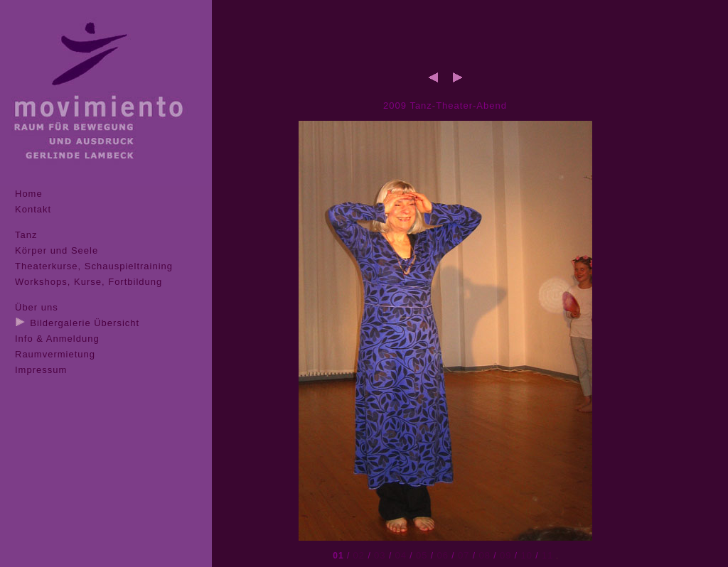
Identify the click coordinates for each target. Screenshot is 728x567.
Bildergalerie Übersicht (85, 323)
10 (526, 555)
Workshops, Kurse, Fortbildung (89, 282)
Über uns (37, 307)
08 (485, 555)
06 (443, 555)
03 (380, 555)
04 (401, 555)
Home (29, 194)
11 (547, 555)
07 (464, 555)
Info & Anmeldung (57, 339)
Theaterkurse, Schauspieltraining (94, 266)
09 (505, 555)
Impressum (41, 370)
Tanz (26, 235)
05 (422, 555)
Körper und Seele (57, 250)
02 (359, 555)
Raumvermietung (55, 354)
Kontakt (33, 209)
